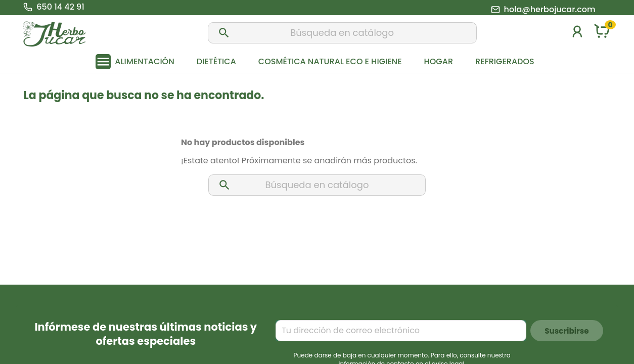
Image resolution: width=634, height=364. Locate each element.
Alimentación (144, 61)
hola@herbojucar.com (550, 10)
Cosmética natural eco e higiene (330, 61)
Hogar (439, 61)
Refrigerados (505, 61)
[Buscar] (342, 33)
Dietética (216, 61)
